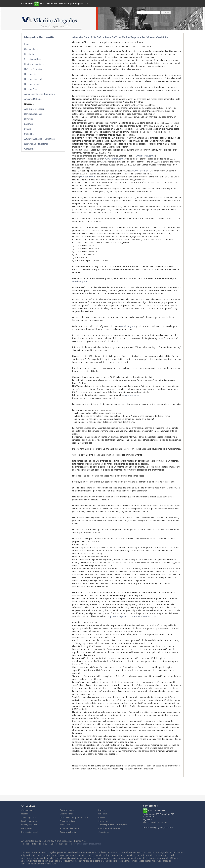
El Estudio (29, 54)
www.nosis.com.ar (139, 171)
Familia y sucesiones (35, 64)
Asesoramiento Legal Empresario (40, 93)
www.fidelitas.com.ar (146, 156)
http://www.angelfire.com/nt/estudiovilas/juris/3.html (132, 616)
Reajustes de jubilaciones (37, 143)
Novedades (30, 103)
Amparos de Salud (33, 98)
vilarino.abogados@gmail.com (75, 3)
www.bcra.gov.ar (80, 281)
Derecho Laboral (32, 84)
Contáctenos (28, 3)
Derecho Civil (31, 74)
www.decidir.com (88, 177)
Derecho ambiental (34, 113)
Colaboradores (31, 49)
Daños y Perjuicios (34, 69)
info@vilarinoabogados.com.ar (87, 844)
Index (27, 44)
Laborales (29, 123)
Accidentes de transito (36, 108)
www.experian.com (114, 159)
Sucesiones (30, 133)
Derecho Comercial (34, 79)
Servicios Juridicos (33, 59)
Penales (28, 128)
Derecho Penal (31, 88)
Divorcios (29, 118)
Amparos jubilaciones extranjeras (41, 138)
